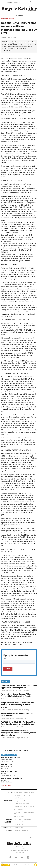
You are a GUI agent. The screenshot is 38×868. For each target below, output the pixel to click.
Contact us (22, 46)
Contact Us (27, 819)
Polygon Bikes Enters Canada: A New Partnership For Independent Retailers (17, 695)
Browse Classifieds (19, 822)
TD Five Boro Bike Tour (9, 771)
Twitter (16, 858)
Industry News (11, 738)
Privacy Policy (18, 806)
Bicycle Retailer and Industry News (16, 750)
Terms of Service (29, 806)
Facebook (10, 858)
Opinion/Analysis (12, 710)
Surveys (16, 801)
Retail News (27, 795)
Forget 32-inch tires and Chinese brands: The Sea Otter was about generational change (18, 705)
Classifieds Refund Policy (21, 804)
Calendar (23, 801)
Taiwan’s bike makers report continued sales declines (17, 714)
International (11, 718)
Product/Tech (18, 795)
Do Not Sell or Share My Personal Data (24, 813)
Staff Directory (18, 819)
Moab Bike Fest (6, 764)
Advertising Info (18, 828)
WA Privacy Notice (19, 816)
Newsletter (25, 831)
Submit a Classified (19, 825)
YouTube (22, 858)
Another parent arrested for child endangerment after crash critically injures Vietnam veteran (18, 733)
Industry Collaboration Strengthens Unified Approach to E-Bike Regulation (19, 686)
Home (2, 19)
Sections (19, 15)
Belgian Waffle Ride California (11, 778)
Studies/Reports (18, 798)
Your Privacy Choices (20, 809)
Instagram (28, 858)
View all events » (6, 785)
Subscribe (17, 831)
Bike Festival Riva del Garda (11, 758)
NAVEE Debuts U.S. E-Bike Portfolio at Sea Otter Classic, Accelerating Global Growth (18, 723)
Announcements (10, 19)
